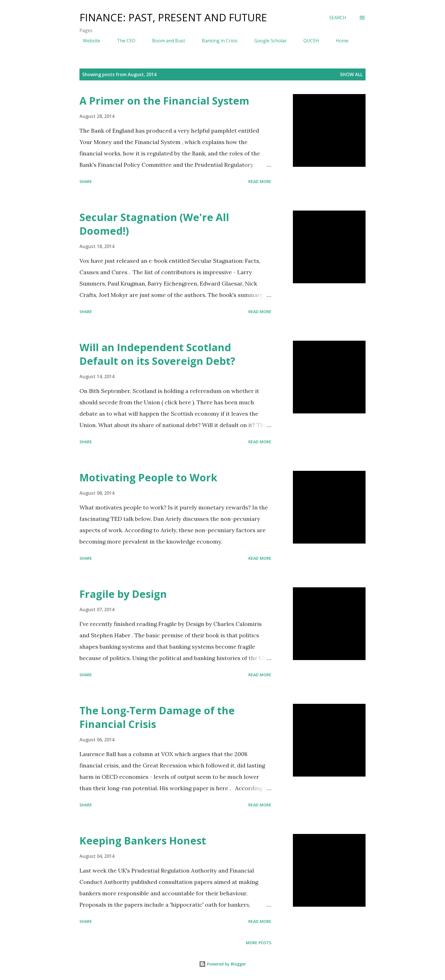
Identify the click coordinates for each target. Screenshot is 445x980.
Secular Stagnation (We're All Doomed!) (154, 224)
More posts (259, 943)
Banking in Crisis (216, 41)
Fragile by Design (123, 594)
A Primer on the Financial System (164, 101)
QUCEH (308, 41)
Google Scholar (267, 41)
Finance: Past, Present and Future (173, 17)
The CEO (123, 41)
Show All (351, 74)
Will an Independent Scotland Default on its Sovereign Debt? (157, 354)
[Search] (338, 18)
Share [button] (86, 181)
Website (88, 41)
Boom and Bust (165, 41)
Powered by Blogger (222, 964)
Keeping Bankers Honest (143, 841)
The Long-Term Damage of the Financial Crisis (157, 717)
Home (339, 41)
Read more (260, 181)
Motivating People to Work (148, 477)
